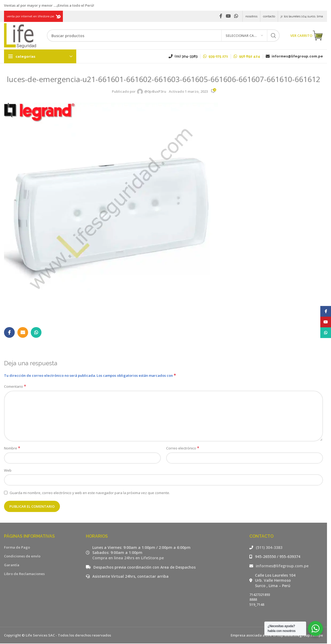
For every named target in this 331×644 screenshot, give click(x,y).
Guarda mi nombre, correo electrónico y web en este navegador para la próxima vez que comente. (90, 493)
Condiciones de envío (22, 557)
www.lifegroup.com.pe (304, 636)
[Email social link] (23, 333)
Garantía (12, 565)
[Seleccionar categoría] (244, 36)
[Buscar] (163, 36)
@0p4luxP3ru (155, 92)
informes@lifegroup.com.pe (282, 566)
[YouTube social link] (228, 16)
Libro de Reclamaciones (24, 574)
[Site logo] (20, 36)
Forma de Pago (17, 548)
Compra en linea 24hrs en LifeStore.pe (128, 558)
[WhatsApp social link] (236, 16)
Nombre (12, 449)
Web (8, 471)
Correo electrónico (183, 449)
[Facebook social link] (221, 16)
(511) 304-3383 (269, 548)
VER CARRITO (307, 36)
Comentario (15, 387)
